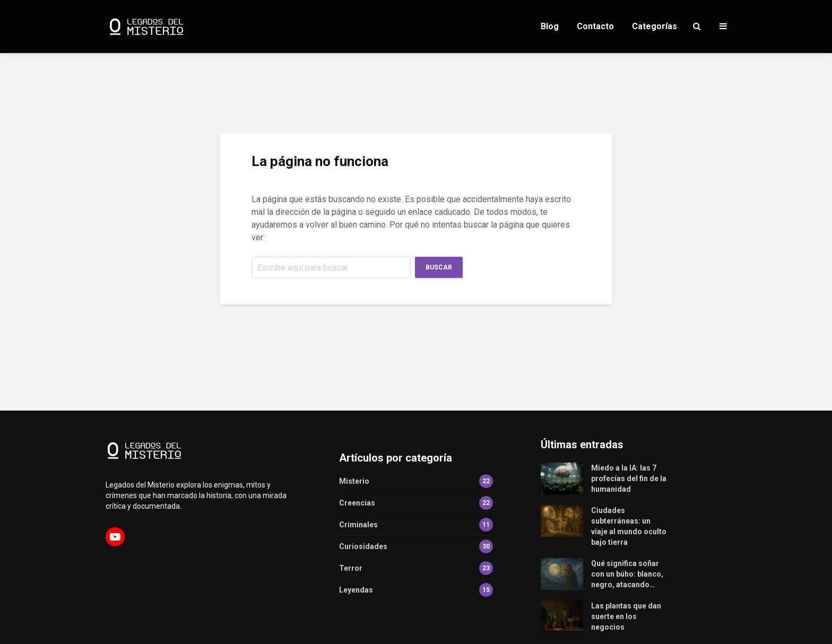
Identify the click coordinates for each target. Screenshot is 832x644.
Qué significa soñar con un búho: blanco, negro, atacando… (627, 574)
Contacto (595, 26)
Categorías (655, 26)
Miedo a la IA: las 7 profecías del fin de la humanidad (629, 478)
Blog (550, 26)
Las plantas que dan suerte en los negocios (626, 616)
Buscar (439, 267)
